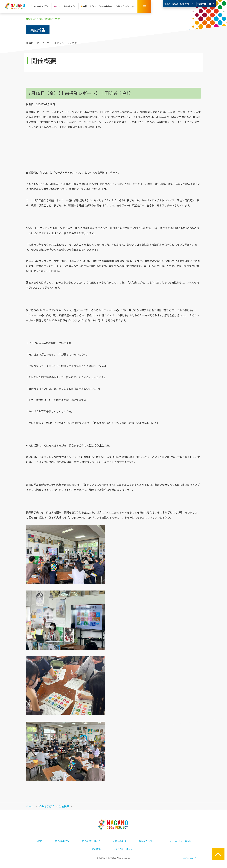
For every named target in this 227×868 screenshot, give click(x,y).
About (167, 4)
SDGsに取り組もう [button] (64, 6)
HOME (39, 841)
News (175, 4)
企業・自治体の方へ (126, 6)
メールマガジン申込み (180, 841)
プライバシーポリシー (124, 849)
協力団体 (202, 4)
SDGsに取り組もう (91, 841)
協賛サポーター (188, 4)
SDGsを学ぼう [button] (39, 6)
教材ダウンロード (148, 841)
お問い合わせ (120, 841)
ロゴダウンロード (190, 858)
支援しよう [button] (87, 6)
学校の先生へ (106, 6)
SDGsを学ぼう (62, 841)
